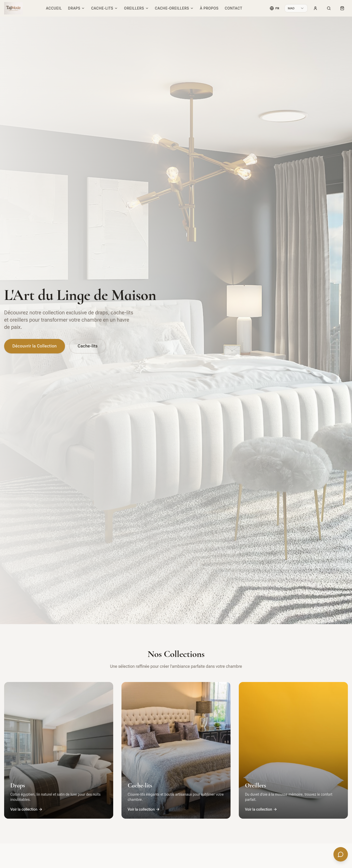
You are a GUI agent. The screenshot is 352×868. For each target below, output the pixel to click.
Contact (233, 8)
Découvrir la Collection (35, 346)
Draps (77, 8)
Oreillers (136, 8)
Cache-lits (104, 8)
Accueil (54, 8)
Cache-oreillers (174, 8)
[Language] (275, 8)
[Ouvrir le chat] (341, 855)
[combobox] (296, 8)
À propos (209, 8)
